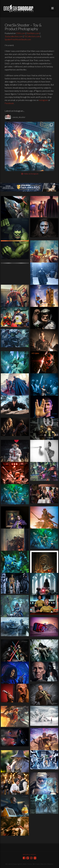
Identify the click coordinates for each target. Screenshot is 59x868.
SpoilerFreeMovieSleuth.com (18, 39)
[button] (53, 8)
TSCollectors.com (32, 36)
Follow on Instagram (30, 174)
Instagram (43, 100)
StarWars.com (33, 33)
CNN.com (21, 33)
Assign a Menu (30, 854)
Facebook (9, 103)
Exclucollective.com (14, 36)
